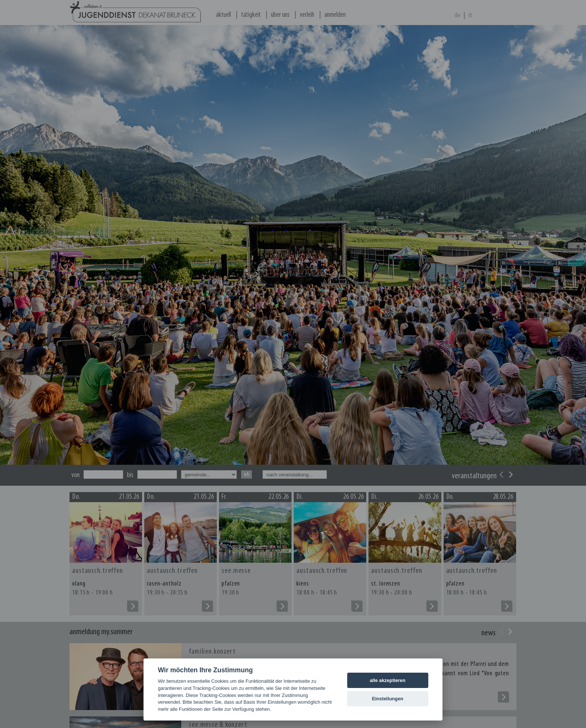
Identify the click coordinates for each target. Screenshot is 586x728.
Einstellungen (388, 699)
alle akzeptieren (387, 680)
